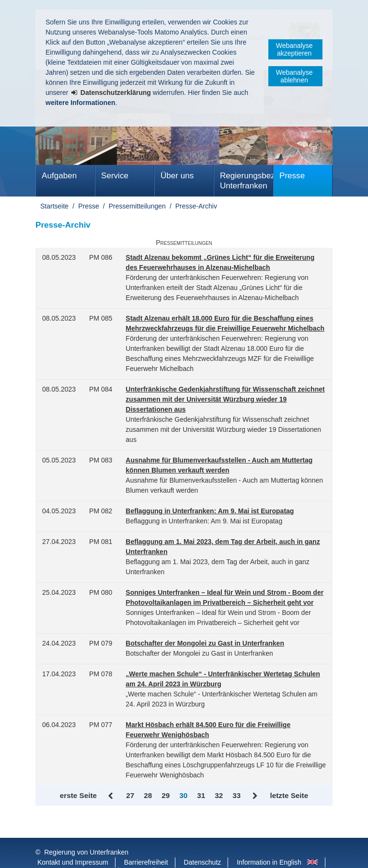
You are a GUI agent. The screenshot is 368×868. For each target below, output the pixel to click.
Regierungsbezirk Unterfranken (247, 181)
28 (148, 795)
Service (115, 176)
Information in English (269, 843)
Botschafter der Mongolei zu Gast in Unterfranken (205, 643)
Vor (255, 796)
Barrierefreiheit (146, 843)
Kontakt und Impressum (73, 843)
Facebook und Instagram (75, 853)
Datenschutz (202, 843)
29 (166, 795)
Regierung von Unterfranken (86, 833)
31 (201, 795)
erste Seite (78, 795)
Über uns (177, 176)
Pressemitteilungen (137, 206)
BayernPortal (223, 853)
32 (219, 795)
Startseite (54, 206)
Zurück (111, 796)
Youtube (175, 853)
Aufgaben (59, 176)
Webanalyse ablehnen (294, 76)
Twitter (137, 853)
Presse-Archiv (196, 206)
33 (236, 795)
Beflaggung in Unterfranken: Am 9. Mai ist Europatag (210, 511)
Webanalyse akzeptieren (294, 49)
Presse (292, 176)
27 (130, 795)
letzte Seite (289, 795)
